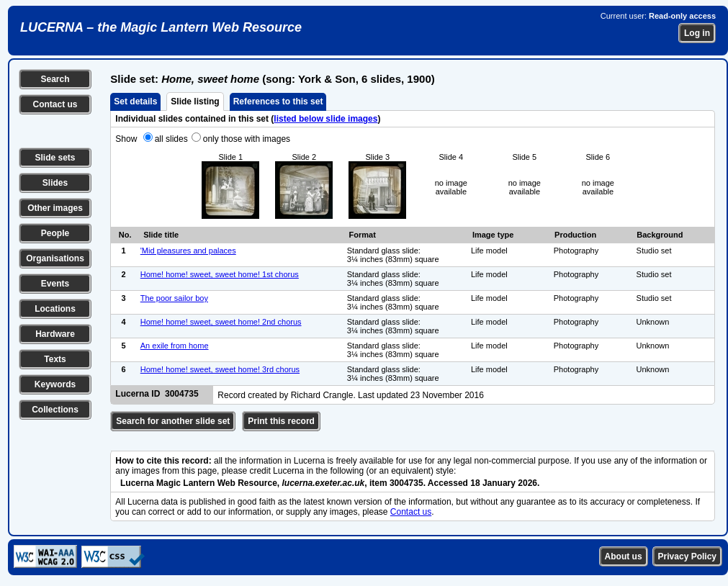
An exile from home (175, 346)
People (55, 233)
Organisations (55, 258)
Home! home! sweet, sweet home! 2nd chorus (221, 322)
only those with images (247, 139)
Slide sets (55, 158)
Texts (55, 359)
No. (125, 235)
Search (55, 79)
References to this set (278, 102)
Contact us (55, 104)
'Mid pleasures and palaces (188, 251)
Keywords (55, 384)
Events (55, 284)
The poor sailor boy (174, 298)
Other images (55, 208)
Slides (55, 183)
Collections (55, 410)
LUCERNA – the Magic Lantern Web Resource (161, 27)
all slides (171, 139)
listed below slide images (325, 119)
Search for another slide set (173, 421)
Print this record (281, 421)
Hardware (55, 334)
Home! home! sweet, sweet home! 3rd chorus (220, 369)
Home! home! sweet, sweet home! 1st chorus (220, 274)
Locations (55, 309)
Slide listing (195, 102)
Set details (135, 102)
